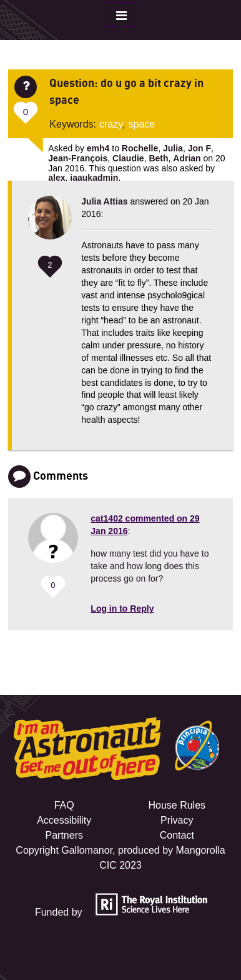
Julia (173, 148)
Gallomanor (87, 850)
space (142, 124)
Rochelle (140, 148)
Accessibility (64, 820)
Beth (158, 158)
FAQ (64, 805)
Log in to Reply (122, 609)
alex (57, 178)
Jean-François (78, 158)
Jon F (199, 148)
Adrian (187, 158)
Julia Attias (104, 201)
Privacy (177, 820)
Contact (177, 835)
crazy (111, 124)
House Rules (177, 805)
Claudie (128, 158)
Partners (64, 835)
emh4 (98, 148)
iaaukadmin (94, 178)
